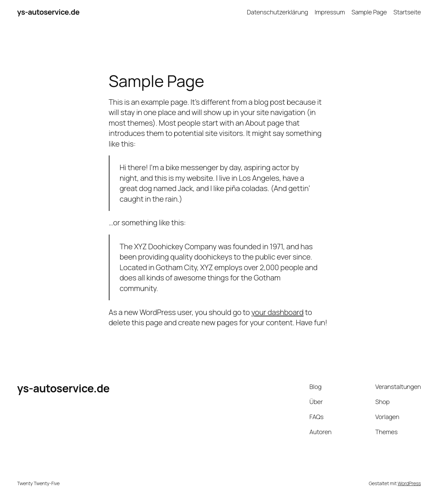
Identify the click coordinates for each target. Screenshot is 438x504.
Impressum (330, 12)
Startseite (407, 12)
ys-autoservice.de (48, 12)
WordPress (409, 483)
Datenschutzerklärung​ (277, 12)
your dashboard (277, 312)
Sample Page (369, 12)
